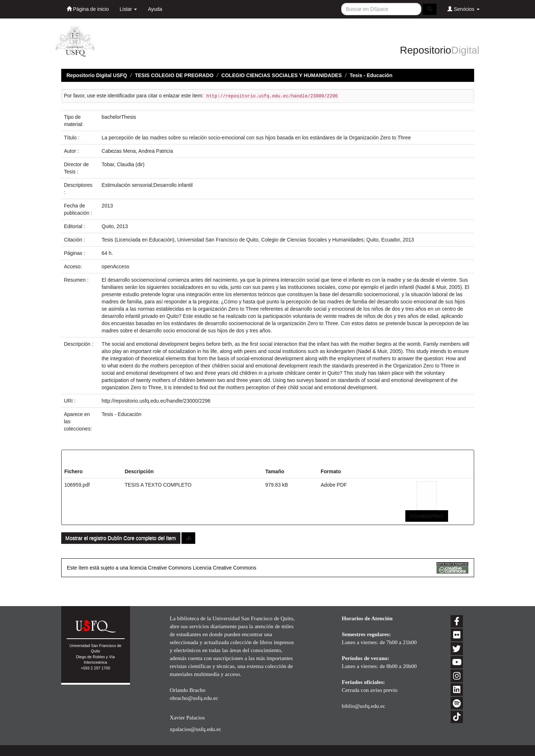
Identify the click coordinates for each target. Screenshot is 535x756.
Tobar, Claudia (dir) (123, 164)
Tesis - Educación (371, 75)
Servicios (463, 9)
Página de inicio (88, 9)
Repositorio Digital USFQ (97, 75)
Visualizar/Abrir (427, 516)
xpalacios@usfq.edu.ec (196, 729)
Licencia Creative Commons (224, 568)
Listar (128, 9)
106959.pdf (77, 485)
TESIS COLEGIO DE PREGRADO (174, 75)
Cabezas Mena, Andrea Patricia (137, 151)
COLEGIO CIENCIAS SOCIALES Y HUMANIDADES (281, 75)
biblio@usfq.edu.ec (364, 706)
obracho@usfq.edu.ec (194, 698)
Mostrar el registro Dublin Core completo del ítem (121, 538)
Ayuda (155, 9)
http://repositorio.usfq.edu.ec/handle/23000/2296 (156, 401)
